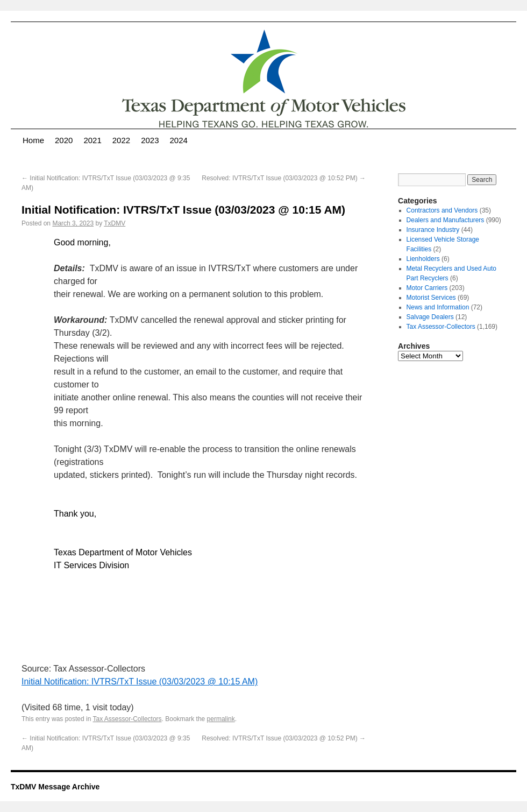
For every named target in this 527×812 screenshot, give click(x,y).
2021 (92, 140)
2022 (121, 140)
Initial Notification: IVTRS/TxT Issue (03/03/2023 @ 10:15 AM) (140, 682)
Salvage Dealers (430, 317)
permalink (221, 719)
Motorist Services (431, 298)
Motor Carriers (427, 288)
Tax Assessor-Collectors (127, 719)
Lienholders (423, 259)
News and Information (438, 307)
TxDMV (115, 223)
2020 (64, 140)
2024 (179, 140)
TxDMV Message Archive (55, 787)
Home (33, 140)
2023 (150, 140)
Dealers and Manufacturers (446, 220)
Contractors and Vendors (442, 210)
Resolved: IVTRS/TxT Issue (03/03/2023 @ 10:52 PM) (284, 178)
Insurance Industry (433, 230)
